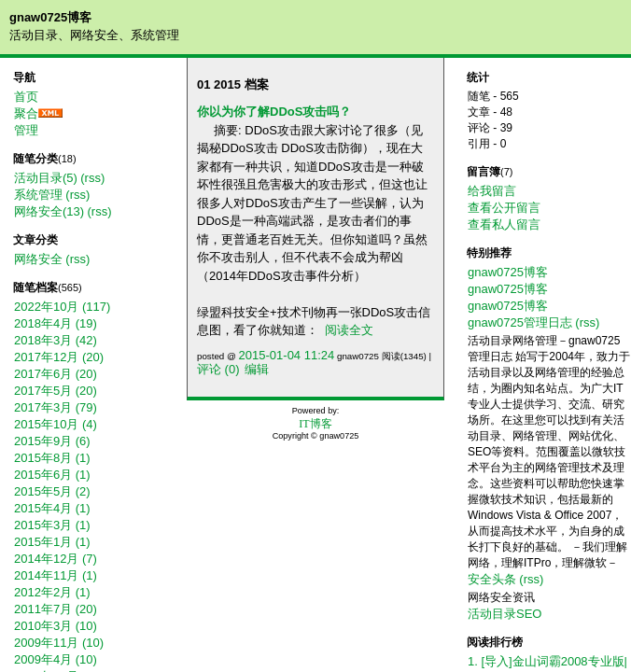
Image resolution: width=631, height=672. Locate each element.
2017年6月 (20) (56, 374)
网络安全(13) (49, 211)
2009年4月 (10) (56, 659)
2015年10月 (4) (56, 424)
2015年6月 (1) (52, 475)
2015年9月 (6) (52, 441)
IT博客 (315, 424)
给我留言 (492, 191)
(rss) (92, 178)
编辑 (257, 369)
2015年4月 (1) (52, 508)
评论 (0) (218, 369)
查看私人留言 (504, 224)
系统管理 (38, 195)
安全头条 (492, 579)
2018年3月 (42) (56, 340)
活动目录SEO (505, 614)
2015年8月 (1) (52, 458)
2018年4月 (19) (56, 323)
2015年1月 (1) (52, 542)
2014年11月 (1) (56, 575)
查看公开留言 (504, 208)
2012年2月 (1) (52, 592)
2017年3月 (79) (56, 407)
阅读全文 (349, 330)
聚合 (26, 113)
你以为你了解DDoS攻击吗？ (274, 112)
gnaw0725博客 (50, 17)
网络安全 (38, 259)
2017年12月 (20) (59, 357)
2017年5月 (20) (56, 391)
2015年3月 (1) (52, 525)
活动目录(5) (46, 178)
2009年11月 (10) (59, 643)
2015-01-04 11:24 (287, 355)
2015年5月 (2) (52, 491)
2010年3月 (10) (56, 626)
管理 (26, 130)
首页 (26, 97)
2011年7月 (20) (56, 609)
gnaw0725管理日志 (520, 322)
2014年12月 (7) (56, 559)
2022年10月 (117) (62, 307)
